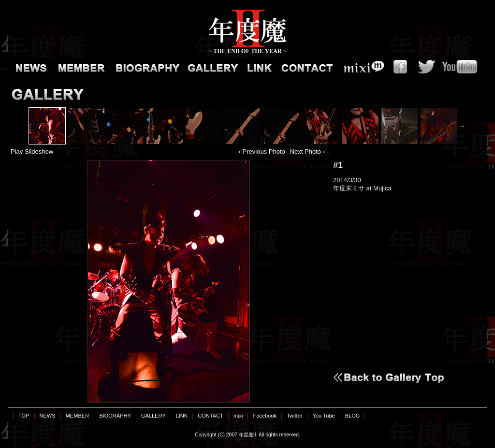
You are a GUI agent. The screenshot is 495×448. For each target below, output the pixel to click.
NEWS (30, 66)
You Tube (463, 66)
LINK (257, 66)
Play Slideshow (32, 152)
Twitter (426, 66)
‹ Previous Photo (262, 152)
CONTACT (306, 66)
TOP (24, 416)
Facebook (400, 66)
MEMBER (81, 66)
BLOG (353, 416)
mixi (361, 66)
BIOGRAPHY (146, 66)
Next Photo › (307, 152)
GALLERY (211, 66)
